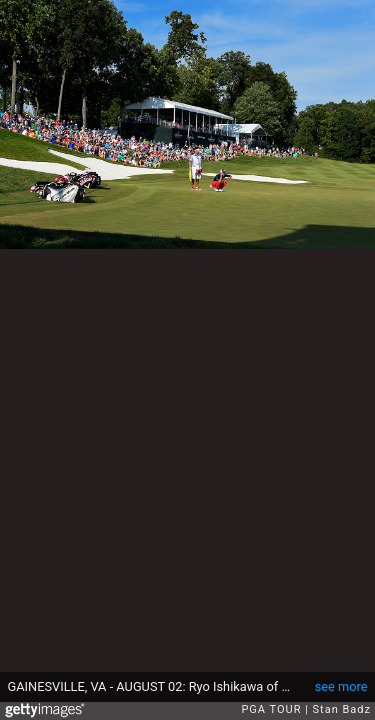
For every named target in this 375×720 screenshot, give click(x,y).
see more (341, 686)
